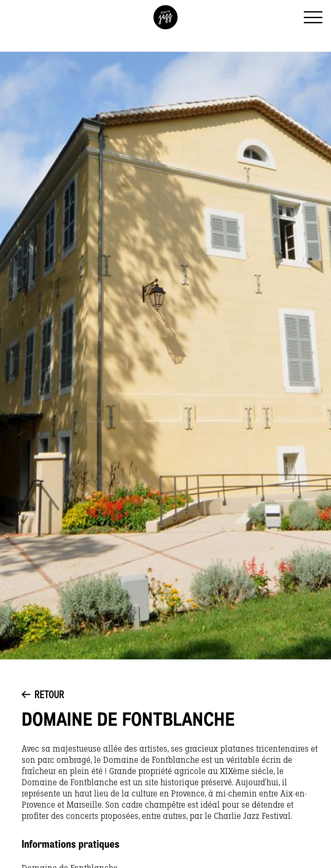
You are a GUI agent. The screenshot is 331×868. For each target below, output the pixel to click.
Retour (43, 696)
